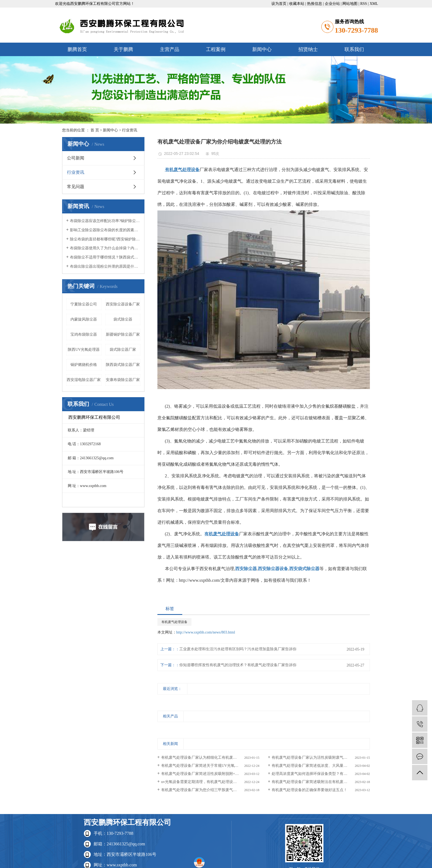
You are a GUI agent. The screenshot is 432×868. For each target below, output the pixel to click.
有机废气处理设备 (174, 622)
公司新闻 (76, 158)
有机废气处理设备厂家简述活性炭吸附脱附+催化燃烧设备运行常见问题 (210, 774)
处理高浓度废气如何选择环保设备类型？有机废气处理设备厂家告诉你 (321, 774)
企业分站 (332, 4)
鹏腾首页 (77, 49)
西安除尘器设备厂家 (123, 304)
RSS (364, 4)
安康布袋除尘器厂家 (123, 380)
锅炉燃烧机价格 (84, 365)
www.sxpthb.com (122, 865)
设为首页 (279, 4)
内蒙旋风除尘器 (84, 319)
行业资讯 (130, 130)
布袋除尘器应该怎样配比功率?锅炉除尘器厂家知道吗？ (105, 221)
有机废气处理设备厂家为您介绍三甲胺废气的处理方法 (207, 790)
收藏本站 (297, 4)
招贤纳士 (308, 49)
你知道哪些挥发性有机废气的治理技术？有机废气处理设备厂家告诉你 (238, 665)
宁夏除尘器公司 (84, 304)
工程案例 (216, 49)
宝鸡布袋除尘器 (84, 334)
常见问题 (76, 187)
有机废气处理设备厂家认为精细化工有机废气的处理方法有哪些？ (210, 758)
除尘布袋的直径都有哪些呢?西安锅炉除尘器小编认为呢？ (105, 239)
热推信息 (315, 4)
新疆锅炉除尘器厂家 (123, 334)
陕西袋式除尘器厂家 (123, 365)
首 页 (95, 130)
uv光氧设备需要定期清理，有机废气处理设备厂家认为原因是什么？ (210, 782)
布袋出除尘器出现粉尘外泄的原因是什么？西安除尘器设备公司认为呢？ (105, 266)
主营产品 (170, 49)
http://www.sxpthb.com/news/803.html (206, 632)
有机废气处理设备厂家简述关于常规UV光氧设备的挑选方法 (210, 766)
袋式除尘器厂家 (123, 350)
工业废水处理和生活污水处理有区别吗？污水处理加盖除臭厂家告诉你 (238, 649)
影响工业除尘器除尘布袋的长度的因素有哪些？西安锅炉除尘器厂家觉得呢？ (105, 230)
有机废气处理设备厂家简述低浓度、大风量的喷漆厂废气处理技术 (321, 766)
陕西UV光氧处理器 (84, 350)
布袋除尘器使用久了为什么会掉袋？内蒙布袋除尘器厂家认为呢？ (105, 248)
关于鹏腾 (123, 49)
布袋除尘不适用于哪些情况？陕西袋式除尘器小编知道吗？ (105, 257)
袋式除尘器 (123, 319)
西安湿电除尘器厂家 (84, 380)
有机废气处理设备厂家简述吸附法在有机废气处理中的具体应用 (321, 782)
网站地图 (350, 4)
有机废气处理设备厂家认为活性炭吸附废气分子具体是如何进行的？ (321, 758)
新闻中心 (262, 49)
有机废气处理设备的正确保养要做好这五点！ (309, 790)
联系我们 (354, 49)
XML (374, 4)
